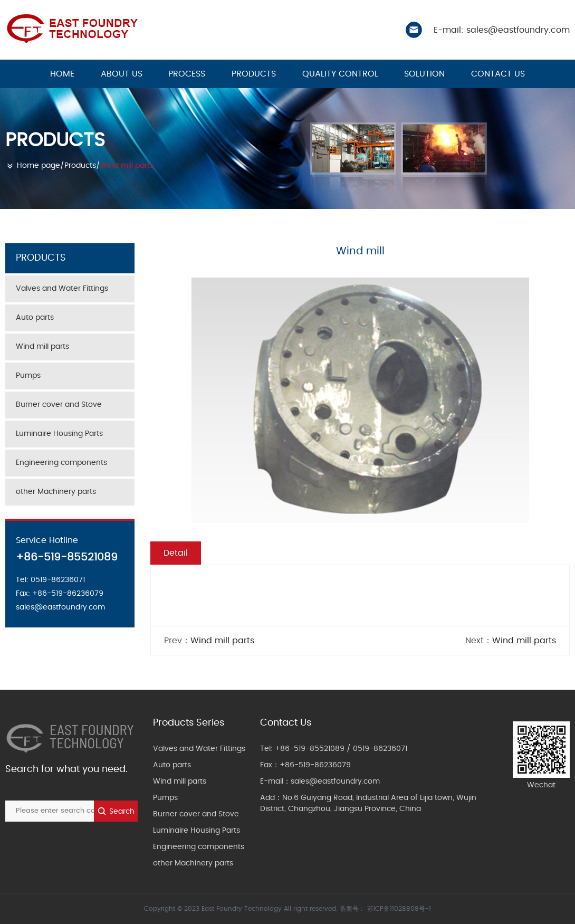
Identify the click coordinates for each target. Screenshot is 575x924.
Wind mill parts (127, 166)
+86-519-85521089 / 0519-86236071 (341, 749)
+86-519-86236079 (315, 765)
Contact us (498, 74)
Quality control (340, 74)
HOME (62, 74)
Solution (424, 74)
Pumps (28, 376)
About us (122, 74)
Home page (39, 166)
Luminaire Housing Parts (59, 434)
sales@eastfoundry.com (335, 782)
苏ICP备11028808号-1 (399, 909)
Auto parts (35, 318)
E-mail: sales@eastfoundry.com (502, 30)
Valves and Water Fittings (62, 289)
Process (187, 74)
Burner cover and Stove (59, 405)
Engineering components (61, 463)
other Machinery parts (56, 492)
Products (254, 74)
